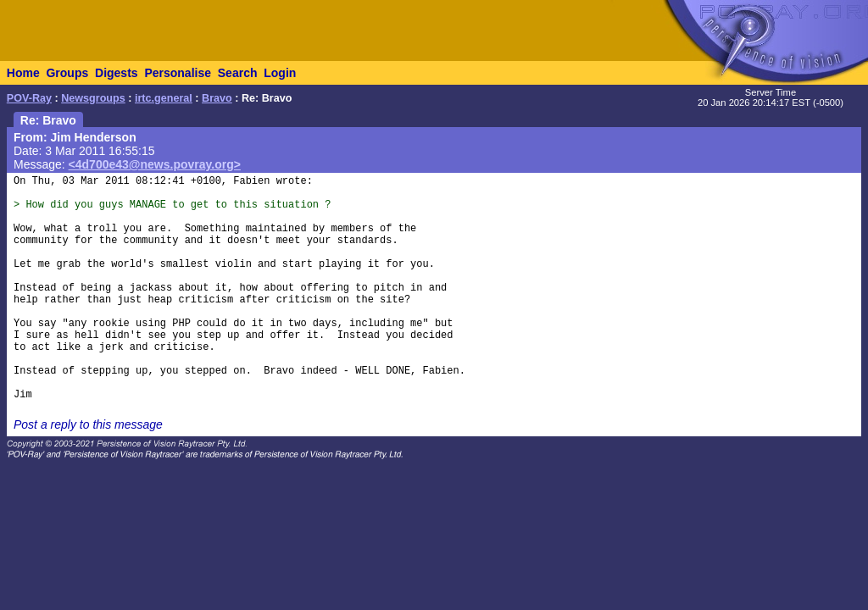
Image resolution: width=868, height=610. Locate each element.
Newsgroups (93, 98)
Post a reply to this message (88, 424)
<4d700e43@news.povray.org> (155, 164)
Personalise (178, 73)
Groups (67, 73)
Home (23, 73)
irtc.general (164, 98)
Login (280, 73)
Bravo (217, 98)
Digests (117, 73)
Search (238, 73)
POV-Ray (29, 98)
